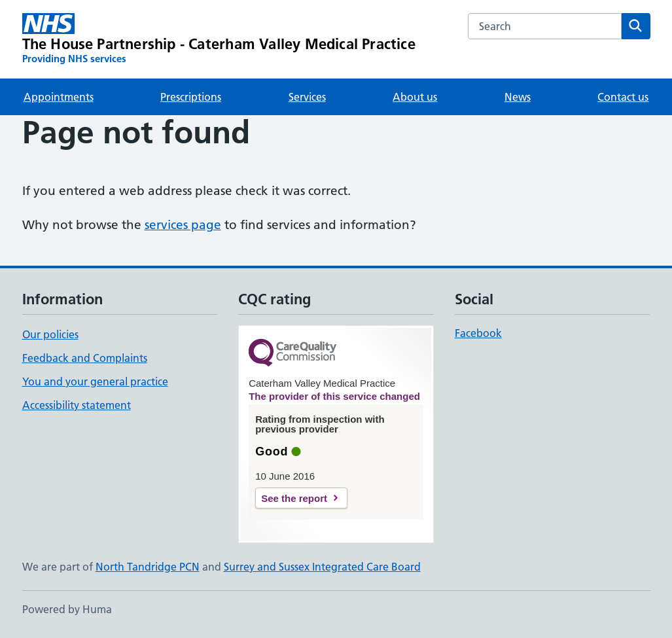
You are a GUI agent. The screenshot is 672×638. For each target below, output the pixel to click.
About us (415, 97)
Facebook (478, 333)
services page (183, 225)
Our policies (50, 334)
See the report (294, 498)
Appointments (59, 97)
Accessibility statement (77, 405)
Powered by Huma (67, 609)
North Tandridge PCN (148, 567)
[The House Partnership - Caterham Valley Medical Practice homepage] (219, 39)
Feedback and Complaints (85, 358)
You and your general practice (95, 381)
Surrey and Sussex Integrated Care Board (322, 567)
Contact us (623, 97)
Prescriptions (191, 97)
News (518, 97)
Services (307, 97)
